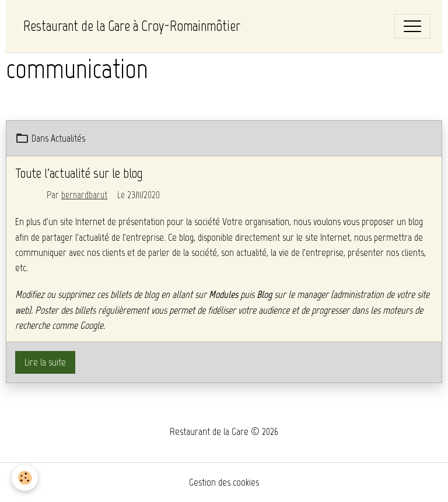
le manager (308, 294)
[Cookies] (25, 478)
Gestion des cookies (224, 482)
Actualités (68, 138)
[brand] (132, 26)
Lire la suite (45, 362)
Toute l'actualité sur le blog (79, 173)
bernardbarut (84, 195)
